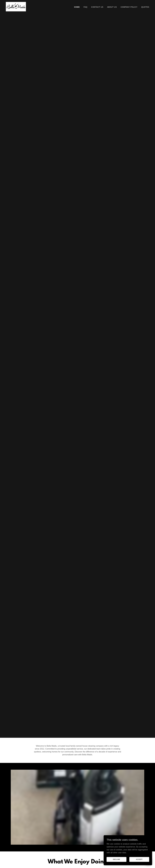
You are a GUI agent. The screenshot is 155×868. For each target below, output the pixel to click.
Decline (117, 859)
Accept (139, 859)
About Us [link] (112, 7)
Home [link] (77, 7)
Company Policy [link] (129, 7)
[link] (16, 6)
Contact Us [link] (97, 7)
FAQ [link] (85, 7)
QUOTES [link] (145, 7)
